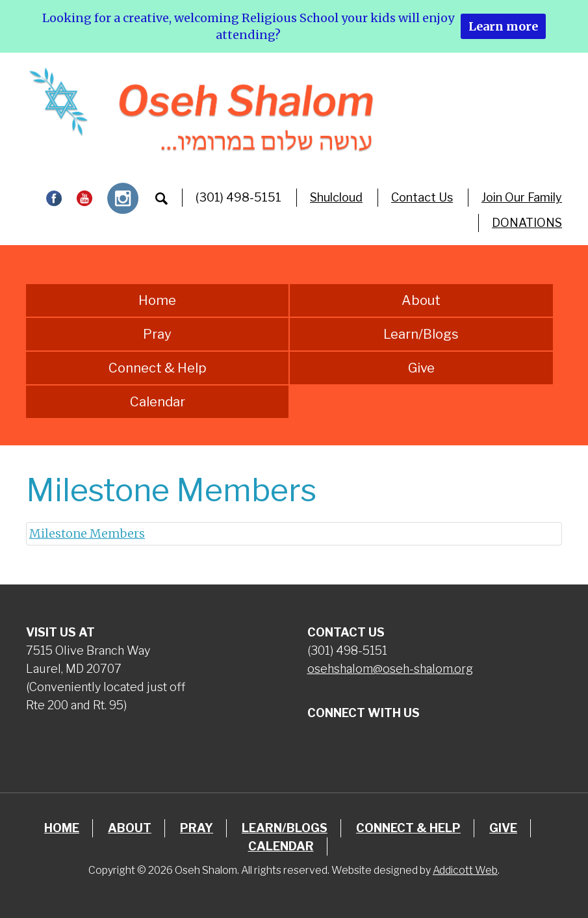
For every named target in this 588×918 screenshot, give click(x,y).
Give (421, 368)
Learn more (503, 26)
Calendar (158, 402)
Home (157, 300)
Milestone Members (87, 533)
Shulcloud (336, 197)
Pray (157, 334)
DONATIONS (527, 223)
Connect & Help (158, 368)
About (421, 300)
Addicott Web (465, 870)
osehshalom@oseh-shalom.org (390, 669)
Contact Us (422, 197)
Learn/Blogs (421, 334)
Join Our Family (522, 197)
